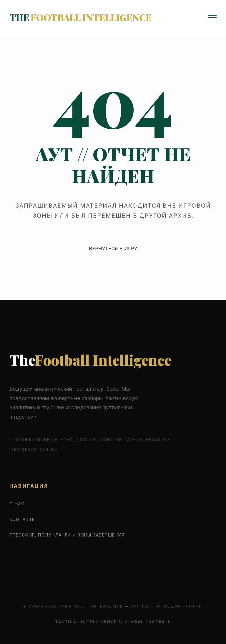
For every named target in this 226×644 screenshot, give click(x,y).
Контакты (23, 519)
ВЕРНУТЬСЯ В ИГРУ (113, 249)
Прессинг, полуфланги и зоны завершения (67, 535)
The (80, 18)
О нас (17, 504)
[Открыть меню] (212, 18)
